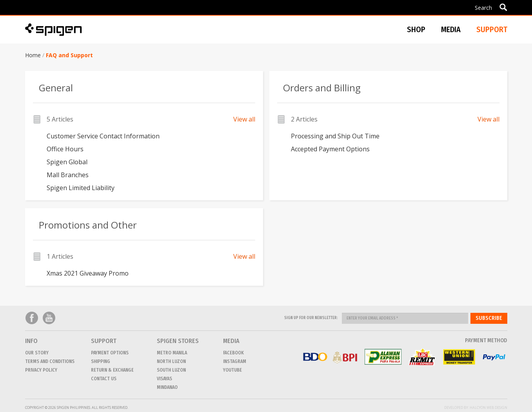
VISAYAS (164, 379)
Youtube (49, 318)
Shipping (101, 361)
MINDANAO (167, 387)
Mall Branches (68, 175)
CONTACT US (104, 379)
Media (451, 29)
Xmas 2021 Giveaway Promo (88, 273)
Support (492, 29)
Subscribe (489, 318)
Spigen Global (67, 162)
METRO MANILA (172, 353)
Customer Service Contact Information (103, 136)
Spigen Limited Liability (81, 188)
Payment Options (110, 353)
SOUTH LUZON (171, 370)
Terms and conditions (50, 361)
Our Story (37, 353)
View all (244, 119)
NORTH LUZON (171, 361)
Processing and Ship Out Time (335, 136)
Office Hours (65, 149)
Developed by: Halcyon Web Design (476, 407)
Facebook (32, 318)
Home (33, 55)
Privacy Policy (41, 370)
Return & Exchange (112, 370)
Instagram (235, 361)
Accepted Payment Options (330, 149)
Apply (503, 7)
